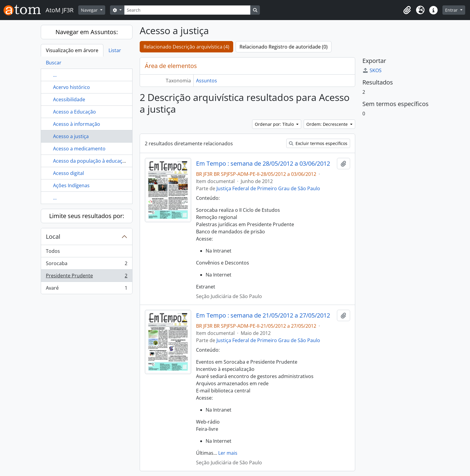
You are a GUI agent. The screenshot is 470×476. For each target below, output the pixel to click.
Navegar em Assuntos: (87, 32)
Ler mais (228, 453)
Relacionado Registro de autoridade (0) (284, 47)
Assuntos (207, 81)
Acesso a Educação (74, 112)
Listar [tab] (115, 50)
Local (53, 237)
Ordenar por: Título (275, 124)
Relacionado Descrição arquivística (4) (186, 47)
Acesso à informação (77, 124)
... (55, 75)
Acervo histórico (71, 87)
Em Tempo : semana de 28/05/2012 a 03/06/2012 (263, 164)
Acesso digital (68, 173)
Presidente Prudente (86, 277)
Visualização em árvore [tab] (72, 50)
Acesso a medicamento (79, 149)
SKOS (372, 70)
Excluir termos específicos (318, 143)
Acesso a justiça (71, 136)
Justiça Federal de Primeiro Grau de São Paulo (268, 188)
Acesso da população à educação (91, 161)
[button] (407, 10)
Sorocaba (86, 265)
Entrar (452, 10)
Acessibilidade (69, 99)
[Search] (187, 10)
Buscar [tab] (54, 63)
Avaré (86, 289)
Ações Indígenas (71, 185)
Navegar (90, 10)
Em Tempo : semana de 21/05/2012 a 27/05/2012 (263, 315)
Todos (53, 251)
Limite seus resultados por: (87, 216)
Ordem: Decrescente (328, 124)
